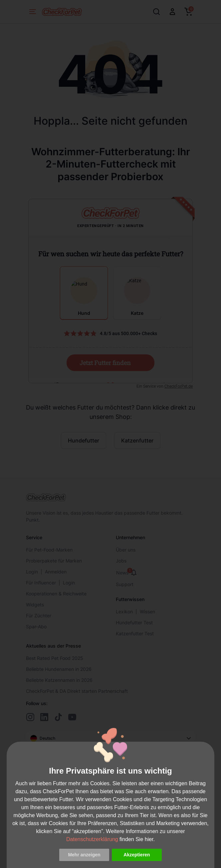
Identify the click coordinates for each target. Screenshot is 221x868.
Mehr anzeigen (84, 855)
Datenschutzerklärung (92, 839)
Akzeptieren (137, 855)
